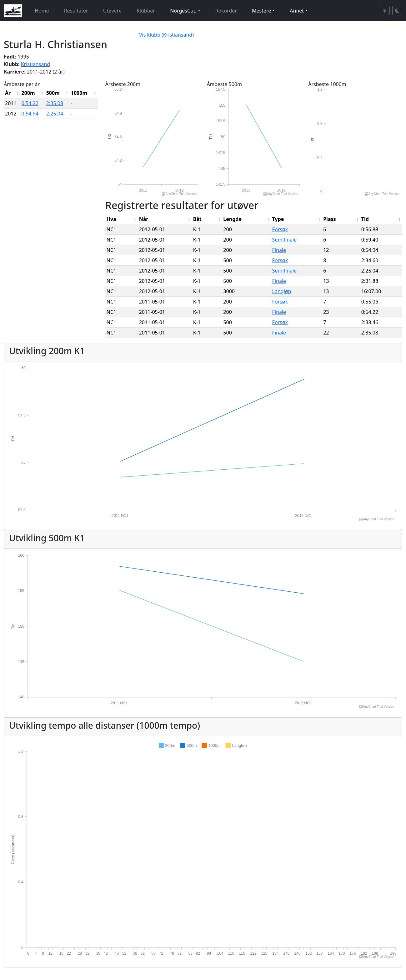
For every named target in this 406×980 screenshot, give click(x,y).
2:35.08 (55, 103)
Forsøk (280, 229)
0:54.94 (30, 114)
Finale (279, 250)
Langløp (282, 291)
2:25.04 (55, 114)
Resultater (76, 11)
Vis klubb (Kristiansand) (166, 35)
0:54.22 (30, 103)
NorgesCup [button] (183, 11)
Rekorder (226, 11)
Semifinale (285, 240)
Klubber (146, 11)
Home (42, 11)
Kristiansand (35, 64)
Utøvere (112, 11)
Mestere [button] (261, 11)
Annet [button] (297, 11)
